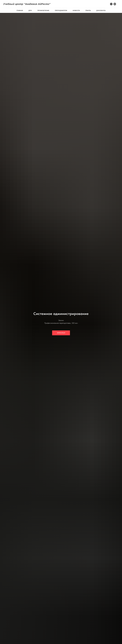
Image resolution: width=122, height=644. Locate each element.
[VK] (111, 4)
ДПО (30, 10)
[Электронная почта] (115, 4)
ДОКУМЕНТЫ (101, 10)
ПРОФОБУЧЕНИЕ (43, 10)
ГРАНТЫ (88, 10)
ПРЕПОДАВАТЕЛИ (61, 10)
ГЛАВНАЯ (20, 10)
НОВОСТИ (76, 10)
